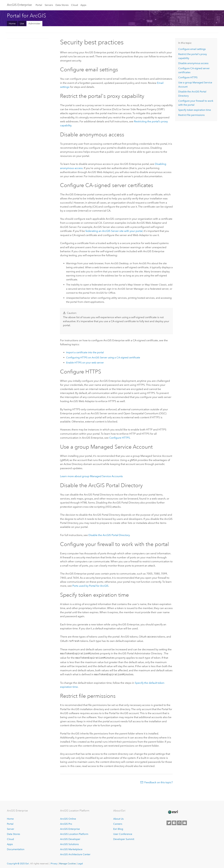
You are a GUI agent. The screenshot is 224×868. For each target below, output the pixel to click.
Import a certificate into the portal (85, 352)
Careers (118, 822)
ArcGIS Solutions (69, 843)
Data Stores (62, 5)
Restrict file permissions (191, 115)
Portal (39, 5)
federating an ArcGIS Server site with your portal (114, 231)
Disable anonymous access (193, 63)
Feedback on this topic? (159, 781)
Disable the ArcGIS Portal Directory (109, 535)
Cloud (74, 5)
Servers (49, 5)
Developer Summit (124, 838)
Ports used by (90, 586)
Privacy (54, 862)
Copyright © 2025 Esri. (18, 862)
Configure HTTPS (120, 438)
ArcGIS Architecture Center (75, 853)
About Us (118, 817)
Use (22, 23)
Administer (34, 23)
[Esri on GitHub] (179, 821)
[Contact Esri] (185, 821)
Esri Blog (118, 827)
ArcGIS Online (68, 817)
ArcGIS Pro (66, 822)
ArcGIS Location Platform (74, 832)
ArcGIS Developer (70, 838)
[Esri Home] (173, 811)
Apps (83, 5)
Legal (80, 862)
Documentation (16, 848)
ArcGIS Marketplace (71, 848)
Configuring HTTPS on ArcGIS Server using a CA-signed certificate (103, 358)
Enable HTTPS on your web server (85, 363)
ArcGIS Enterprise (19, 5)
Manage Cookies (67, 862)
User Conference (123, 832)
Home (12, 23)
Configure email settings (192, 49)
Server (11, 827)
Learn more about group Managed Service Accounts (91, 476)
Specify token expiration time (195, 110)
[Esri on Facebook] (174, 821)
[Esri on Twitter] (169, 821)
